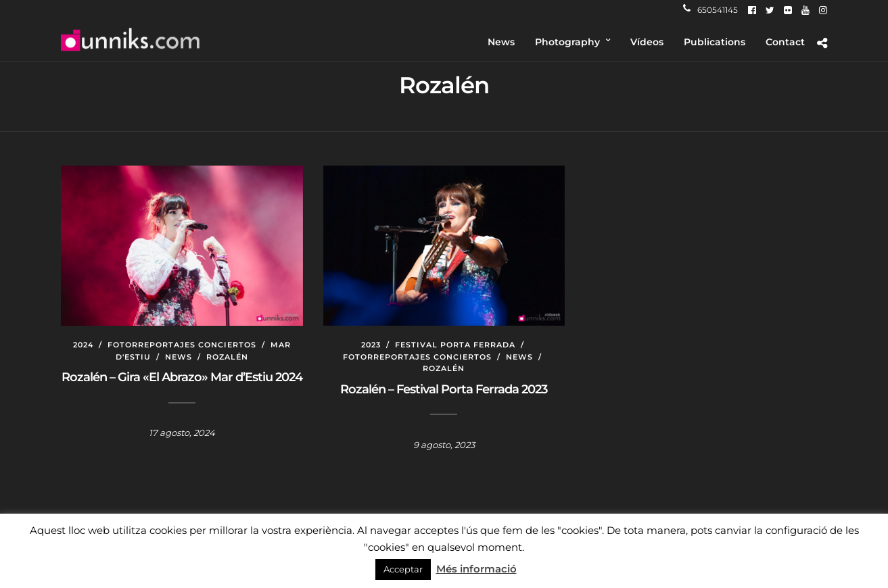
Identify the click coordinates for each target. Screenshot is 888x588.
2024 (83, 345)
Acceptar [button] (403, 569)
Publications (715, 42)
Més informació (476, 569)
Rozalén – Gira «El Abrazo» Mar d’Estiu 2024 (182, 377)
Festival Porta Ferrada (455, 345)
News (501, 42)
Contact (785, 42)
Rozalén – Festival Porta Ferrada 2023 (444, 389)
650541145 (710, 10)
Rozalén (227, 357)
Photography (567, 42)
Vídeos (647, 42)
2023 (371, 345)
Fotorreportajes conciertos (182, 345)
